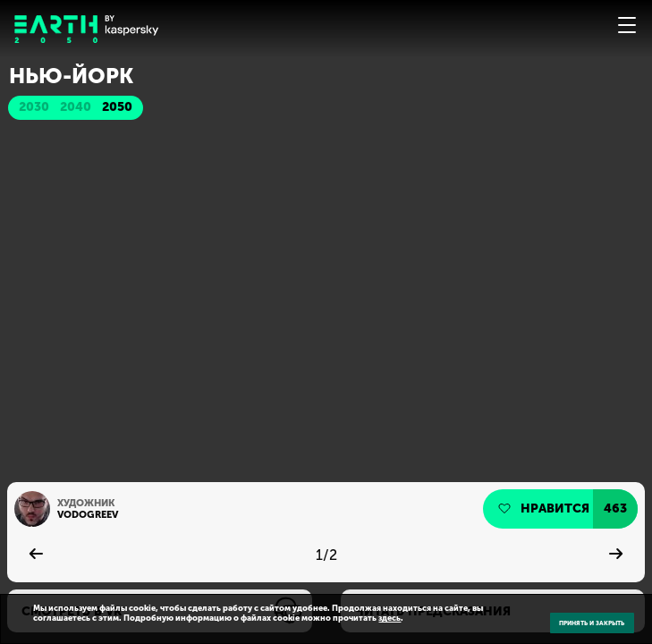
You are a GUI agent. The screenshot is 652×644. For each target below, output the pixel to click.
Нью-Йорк (71, 76)
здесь (390, 618)
